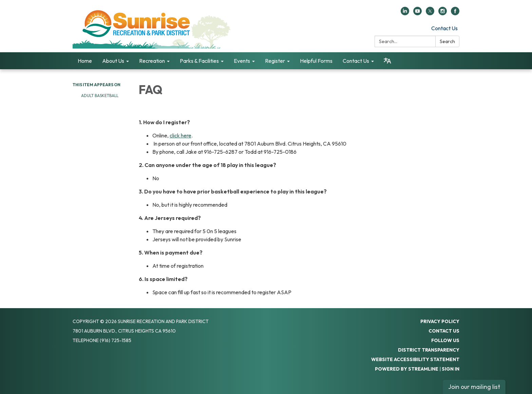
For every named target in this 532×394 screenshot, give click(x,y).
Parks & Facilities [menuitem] (199, 61)
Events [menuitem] (242, 61)
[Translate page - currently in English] (387, 61)
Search (447, 41)
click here (180, 135)
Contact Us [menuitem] (356, 61)
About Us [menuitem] (113, 61)
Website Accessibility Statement (415, 359)
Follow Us (445, 340)
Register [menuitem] (275, 61)
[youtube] (417, 13)
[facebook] (455, 13)
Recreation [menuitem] (152, 61)
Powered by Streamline (407, 369)
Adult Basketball (100, 96)
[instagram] (443, 13)
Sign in (451, 369)
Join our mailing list (474, 387)
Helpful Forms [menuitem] (316, 61)
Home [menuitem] (85, 61)
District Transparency (429, 350)
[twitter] (430, 13)
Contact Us (444, 28)
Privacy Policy (440, 321)
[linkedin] (405, 13)
